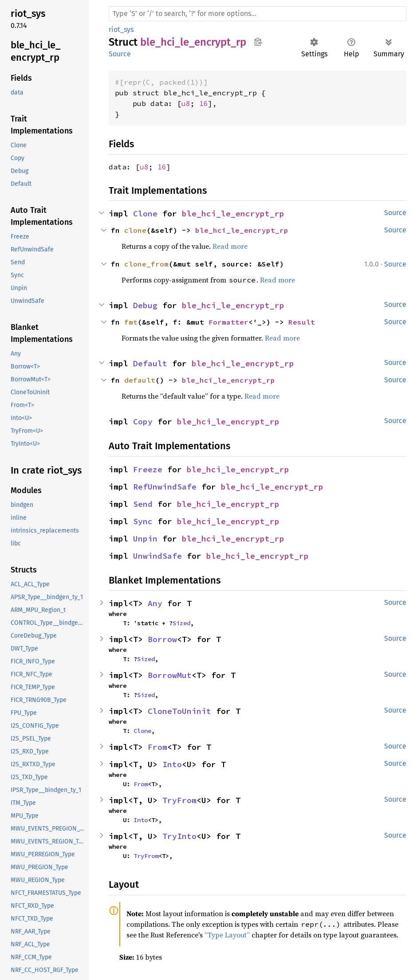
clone (135, 230)
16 (204, 103)
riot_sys (121, 29)
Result (302, 322)
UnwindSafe (157, 556)
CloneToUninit (179, 711)
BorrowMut (170, 675)
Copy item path (258, 42)
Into (172, 764)
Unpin (145, 539)
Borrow (162, 639)
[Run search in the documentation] (258, 14)
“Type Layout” (227, 935)
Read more (230, 246)
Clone (145, 214)
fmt (131, 322)
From (157, 747)
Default (150, 363)
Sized (181, 623)
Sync (143, 521)
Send (143, 504)
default (140, 380)
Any (155, 603)
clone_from (146, 264)
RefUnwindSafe (165, 487)
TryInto (179, 836)
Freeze (148, 469)
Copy (143, 421)
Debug (145, 305)
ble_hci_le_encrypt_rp (233, 214)
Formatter (228, 322)
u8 (186, 103)
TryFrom (179, 800)
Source (120, 54)
